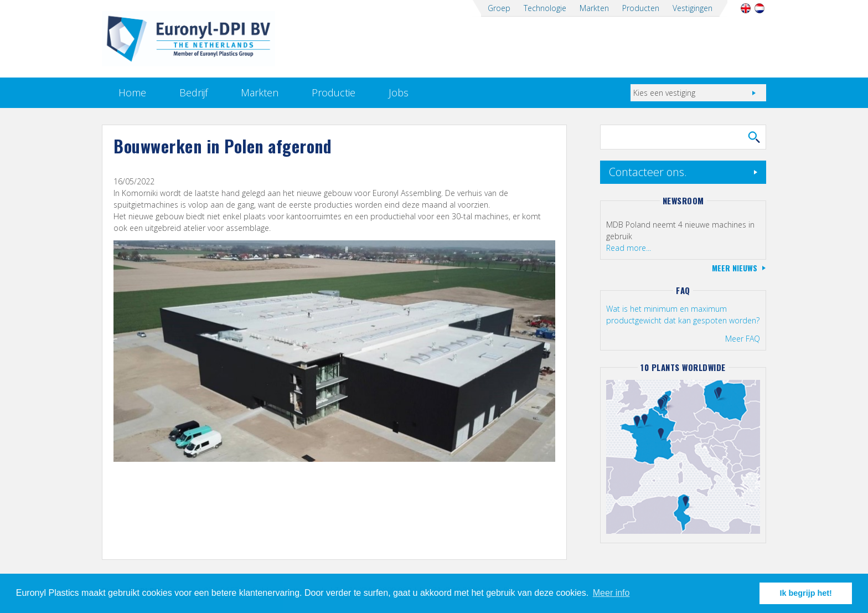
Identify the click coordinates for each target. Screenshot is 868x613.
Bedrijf (193, 92)
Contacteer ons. (648, 172)
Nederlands (759, 8)
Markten (594, 8)
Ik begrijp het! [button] (806, 593)
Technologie (545, 8)
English (745, 8)
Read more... (629, 248)
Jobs (399, 92)
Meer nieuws (735, 268)
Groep (499, 8)
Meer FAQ (743, 339)
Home (132, 92)
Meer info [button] (611, 593)
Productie (334, 92)
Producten (641, 8)
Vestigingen (693, 8)
